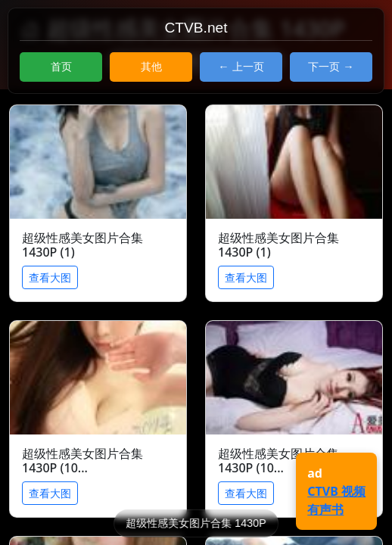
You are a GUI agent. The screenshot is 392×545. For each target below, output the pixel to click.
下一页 (324, 67)
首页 (61, 67)
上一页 (248, 67)
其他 (151, 67)
